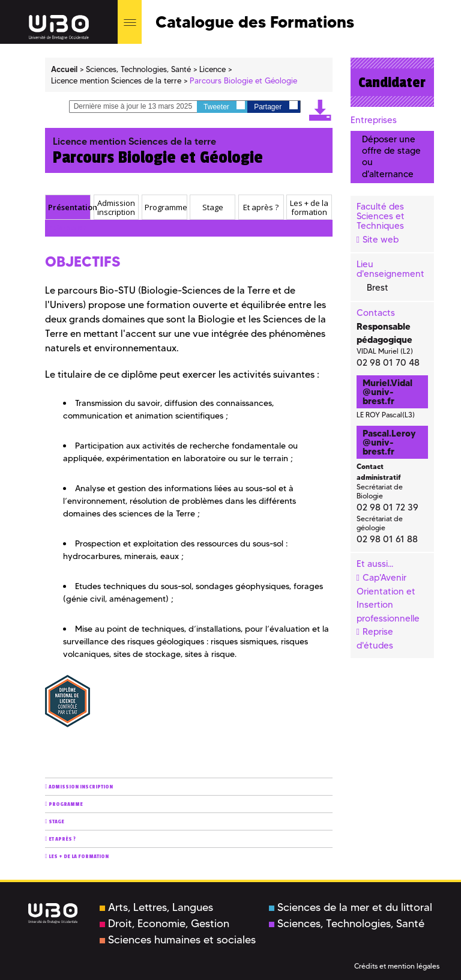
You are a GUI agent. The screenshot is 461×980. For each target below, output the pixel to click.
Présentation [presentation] (69, 207)
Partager (276, 106)
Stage (56, 822)
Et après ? (62, 839)
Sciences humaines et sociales (178, 940)
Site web (381, 240)
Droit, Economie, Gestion (164, 924)
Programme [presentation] (166, 207)
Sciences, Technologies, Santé (347, 924)
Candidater (392, 82)
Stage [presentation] (213, 207)
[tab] (68, 207)
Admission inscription (81, 787)
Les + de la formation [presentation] (309, 207)
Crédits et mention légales (397, 966)
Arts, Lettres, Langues (156, 907)
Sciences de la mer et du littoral (351, 907)
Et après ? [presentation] (261, 207)
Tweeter (224, 106)
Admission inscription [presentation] (116, 207)
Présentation (68, 228)
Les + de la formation (79, 857)
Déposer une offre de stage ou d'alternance (391, 157)
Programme (66, 804)
